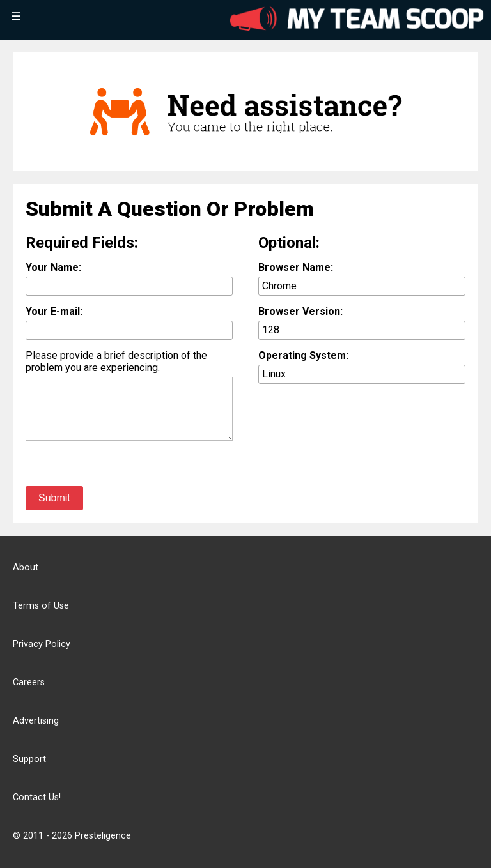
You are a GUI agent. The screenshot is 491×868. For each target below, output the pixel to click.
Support (29, 759)
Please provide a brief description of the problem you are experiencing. (116, 362)
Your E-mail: (54, 311)
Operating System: (303, 355)
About (26, 567)
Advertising (36, 721)
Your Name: (53, 267)
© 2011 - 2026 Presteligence (72, 836)
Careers (29, 682)
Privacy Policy (42, 644)
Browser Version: (300, 311)
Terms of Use (41, 606)
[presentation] (355, 422)
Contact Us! (37, 797)
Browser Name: (296, 267)
